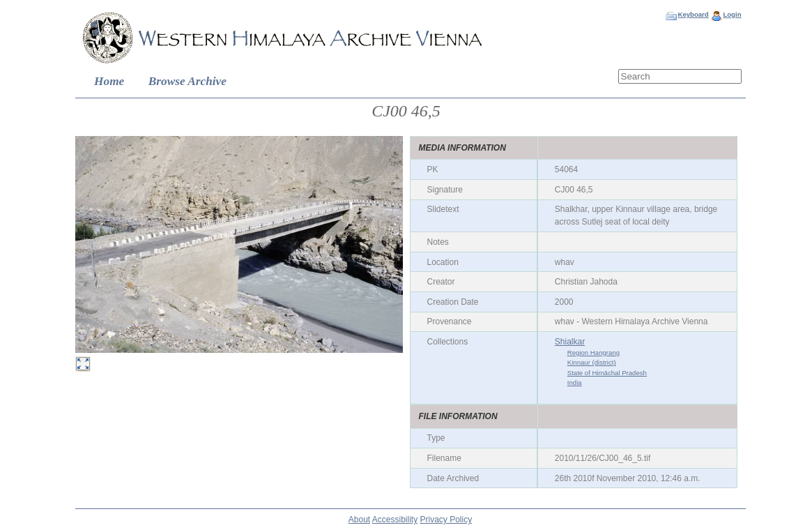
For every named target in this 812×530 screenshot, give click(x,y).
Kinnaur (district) (592, 362)
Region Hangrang (593, 353)
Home (109, 81)
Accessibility (395, 520)
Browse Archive (187, 81)
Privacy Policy (446, 520)
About (359, 520)
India (575, 383)
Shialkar (570, 342)
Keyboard (693, 14)
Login (732, 14)
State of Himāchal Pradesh (607, 373)
